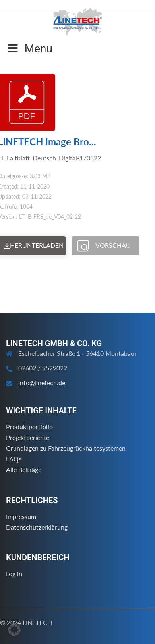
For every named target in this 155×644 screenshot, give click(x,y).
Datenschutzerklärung (37, 527)
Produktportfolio (29, 427)
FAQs (14, 459)
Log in (14, 574)
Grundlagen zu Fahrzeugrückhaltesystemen (66, 448)
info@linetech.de (42, 383)
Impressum (21, 516)
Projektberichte (28, 437)
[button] (14, 630)
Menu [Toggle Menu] (30, 49)
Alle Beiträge (24, 470)
